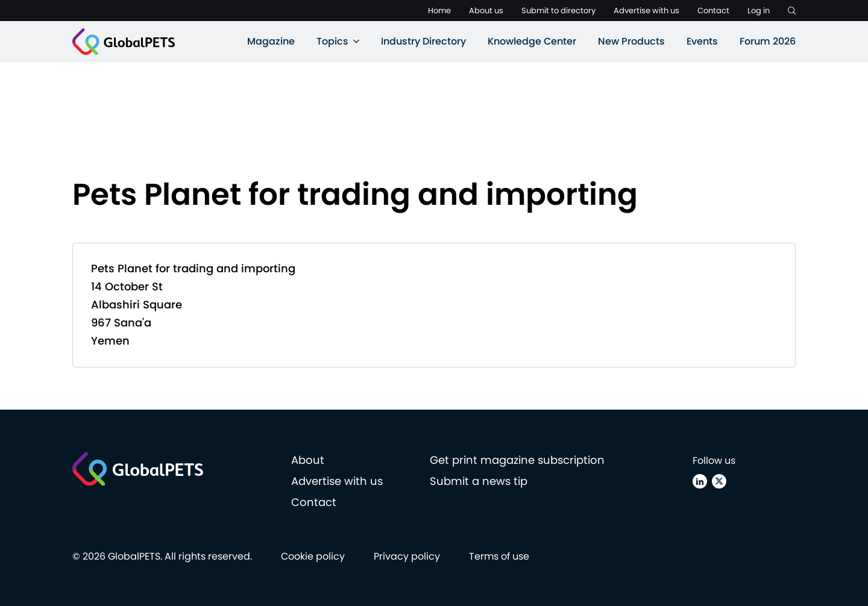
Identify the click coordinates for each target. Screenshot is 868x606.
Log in (759, 11)
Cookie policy (313, 556)
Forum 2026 (768, 41)
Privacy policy (407, 556)
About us (486, 11)
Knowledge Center (532, 41)
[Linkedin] (700, 481)
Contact (713, 11)
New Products (631, 41)
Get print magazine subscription (517, 460)
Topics (332, 41)
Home (439, 11)
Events (702, 41)
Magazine (271, 41)
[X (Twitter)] (719, 481)
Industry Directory (423, 41)
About (308, 460)
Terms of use (499, 556)
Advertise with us (646, 11)
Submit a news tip (479, 481)
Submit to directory (558, 11)
